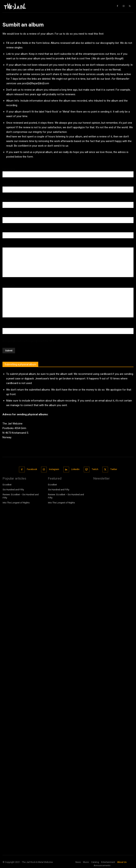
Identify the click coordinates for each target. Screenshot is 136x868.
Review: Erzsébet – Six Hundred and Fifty (20, 495)
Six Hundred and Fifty (13, 488)
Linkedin (75, 469)
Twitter (113, 469)
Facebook (32, 469)
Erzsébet (7, 484)
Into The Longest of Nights (16, 501)
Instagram (54, 469)
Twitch (94, 469)
